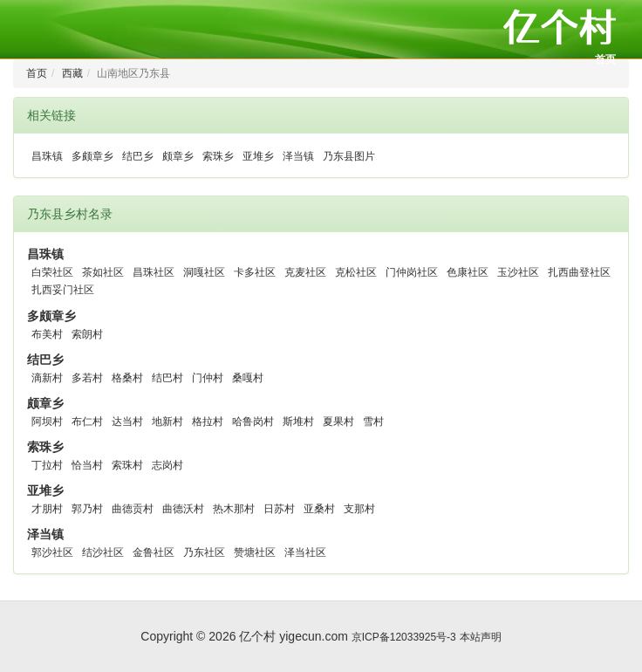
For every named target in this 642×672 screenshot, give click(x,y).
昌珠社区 (154, 272)
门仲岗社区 (412, 272)
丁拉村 (47, 465)
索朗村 (87, 334)
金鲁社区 (154, 552)
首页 (605, 59)
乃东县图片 (349, 156)
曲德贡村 (133, 509)
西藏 (72, 73)
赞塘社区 (255, 552)
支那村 (359, 509)
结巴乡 (138, 156)
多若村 (87, 378)
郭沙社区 (52, 552)
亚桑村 (319, 509)
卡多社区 (255, 272)
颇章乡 (178, 156)
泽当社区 (305, 552)
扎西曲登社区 (579, 272)
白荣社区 (52, 272)
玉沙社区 (518, 272)
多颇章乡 (92, 156)
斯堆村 (298, 422)
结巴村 (167, 378)
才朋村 (47, 509)
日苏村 (279, 509)
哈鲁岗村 (253, 422)
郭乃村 (87, 509)
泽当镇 (298, 156)
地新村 (167, 422)
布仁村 (87, 422)
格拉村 (208, 422)
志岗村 (167, 465)
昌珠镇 (47, 156)
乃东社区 (204, 552)
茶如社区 (103, 272)
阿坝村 (47, 422)
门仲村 (208, 378)
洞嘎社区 (204, 272)
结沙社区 (103, 552)
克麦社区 (305, 272)
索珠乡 (218, 156)
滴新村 (47, 378)
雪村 (373, 422)
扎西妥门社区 (63, 290)
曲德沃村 (183, 509)
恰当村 (87, 465)
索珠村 (127, 465)
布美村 (47, 334)
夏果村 (338, 422)
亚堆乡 (258, 156)
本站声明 (481, 637)
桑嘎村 (248, 378)
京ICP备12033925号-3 (404, 637)
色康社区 (468, 272)
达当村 (127, 422)
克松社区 (356, 272)
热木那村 (234, 509)
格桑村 (127, 378)
